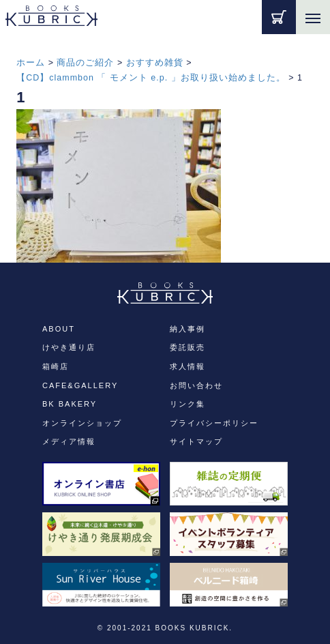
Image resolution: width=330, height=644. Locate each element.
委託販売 (187, 347)
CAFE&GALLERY (80, 385)
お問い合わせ (196, 385)
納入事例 (187, 329)
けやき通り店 (69, 347)
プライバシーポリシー (214, 423)
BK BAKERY (70, 404)
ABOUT (59, 329)
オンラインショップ (82, 423)
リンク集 (187, 404)
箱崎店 (56, 366)
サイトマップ (196, 441)
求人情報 (187, 366)
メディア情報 (69, 441)
